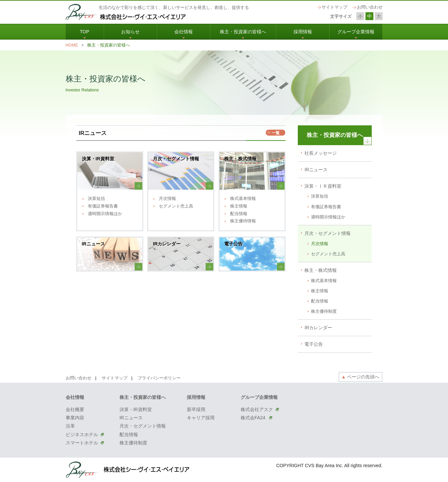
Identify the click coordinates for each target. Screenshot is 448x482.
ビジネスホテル (82, 434)
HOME (72, 45)
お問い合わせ (370, 7)
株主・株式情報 (321, 270)
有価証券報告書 (103, 206)
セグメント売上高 (176, 206)
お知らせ (130, 32)
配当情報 (239, 214)
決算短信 (96, 199)
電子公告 (314, 344)
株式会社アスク (257, 409)
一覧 (276, 133)
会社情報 (184, 32)
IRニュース (316, 170)
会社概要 (75, 409)
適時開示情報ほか (105, 214)
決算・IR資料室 (136, 409)
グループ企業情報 (356, 32)
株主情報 (239, 206)
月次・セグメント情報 (327, 233)
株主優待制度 (324, 311)
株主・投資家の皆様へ (243, 32)
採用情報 (303, 32)
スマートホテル (82, 443)
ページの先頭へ (361, 377)
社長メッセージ (321, 153)
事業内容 (75, 418)
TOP (85, 32)
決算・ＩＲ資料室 (323, 186)
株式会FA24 (254, 418)
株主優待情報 (243, 221)
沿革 (70, 426)
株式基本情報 (243, 199)
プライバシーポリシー (159, 378)
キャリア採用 (201, 418)
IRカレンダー (318, 328)
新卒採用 (196, 409)
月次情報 (167, 199)
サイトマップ (334, 7)
